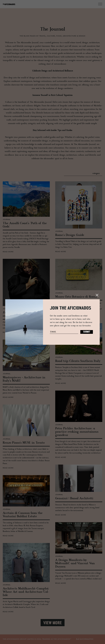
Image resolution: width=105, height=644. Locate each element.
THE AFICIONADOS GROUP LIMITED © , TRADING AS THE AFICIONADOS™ (37, 639)
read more (8, 252)
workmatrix (87, 639)
